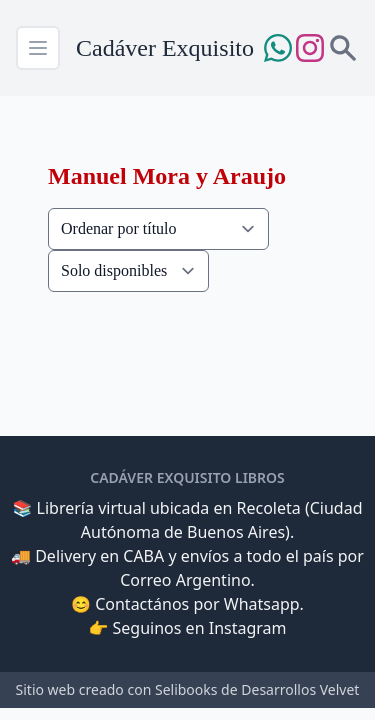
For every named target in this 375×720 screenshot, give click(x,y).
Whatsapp (262, 604)
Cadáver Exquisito (165, 48)
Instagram (248, 628)
